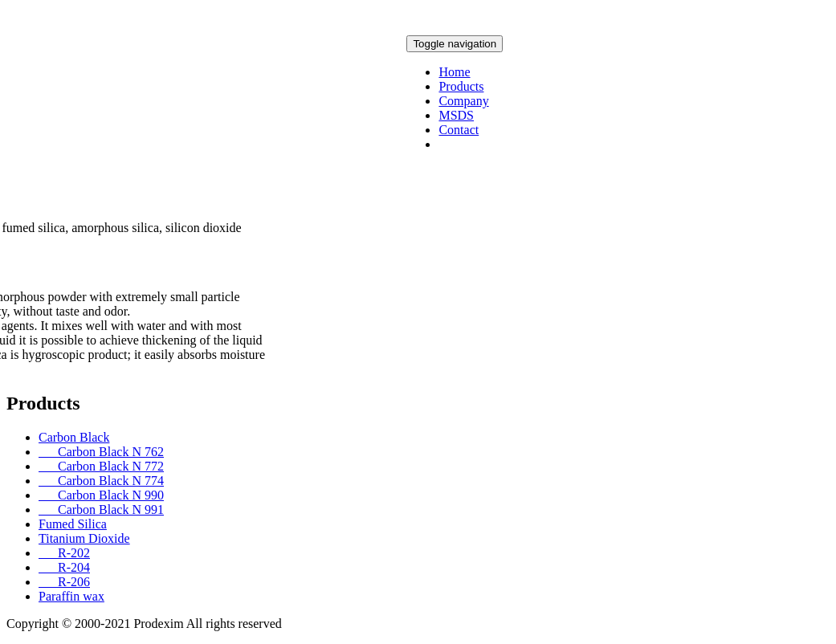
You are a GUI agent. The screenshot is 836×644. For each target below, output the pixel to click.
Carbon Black (74, 437)
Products (461, 86)
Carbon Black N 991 (101, 509)
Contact (459, 130)
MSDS (456, 115)
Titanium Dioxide (84, 538)
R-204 (64, 567)
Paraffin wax (71, 596)
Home (454, 72)
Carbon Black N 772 (101, 466)
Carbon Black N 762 (101, 452)
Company (463, 101)
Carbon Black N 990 (101, 495)
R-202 (64, 553)
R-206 (64, 582)
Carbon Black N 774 (101, 481)
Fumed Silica (73, 524)
